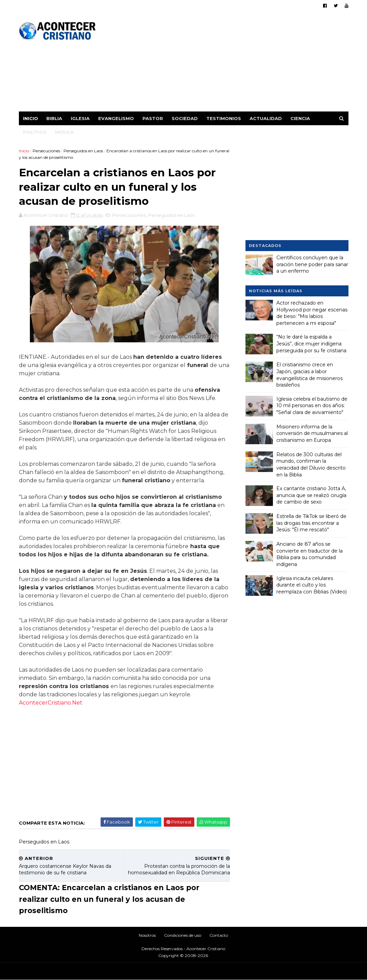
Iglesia (80, 118)
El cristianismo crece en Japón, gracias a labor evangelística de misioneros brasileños (309, 375)
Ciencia (300, 118)
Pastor (153, 118)
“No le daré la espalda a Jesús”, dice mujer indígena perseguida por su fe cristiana (311, 344)
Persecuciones (46, 151)
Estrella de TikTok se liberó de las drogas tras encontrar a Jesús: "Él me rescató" (311, 523)
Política (35, 132)
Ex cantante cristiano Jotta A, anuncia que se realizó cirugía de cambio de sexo (311, 495)
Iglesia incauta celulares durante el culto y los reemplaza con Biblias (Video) (312, 585)
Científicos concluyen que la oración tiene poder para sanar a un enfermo (312, 264)
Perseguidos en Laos (83, 151)
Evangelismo (116, 118)
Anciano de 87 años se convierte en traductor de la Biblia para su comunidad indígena (309, 554)
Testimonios (224, 118)
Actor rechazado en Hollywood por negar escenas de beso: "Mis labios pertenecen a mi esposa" (312, 313)
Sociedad (185, 118)
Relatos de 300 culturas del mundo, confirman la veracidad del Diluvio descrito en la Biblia (311, 465)
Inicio (31, 118)
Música (64, 132)
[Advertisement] (223, 63)
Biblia (54, 118)
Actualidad (266, 118)
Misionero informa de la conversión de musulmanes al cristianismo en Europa (312, 433)
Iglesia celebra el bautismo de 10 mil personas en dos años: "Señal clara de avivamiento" (312, 406)
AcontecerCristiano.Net (51, 703)
